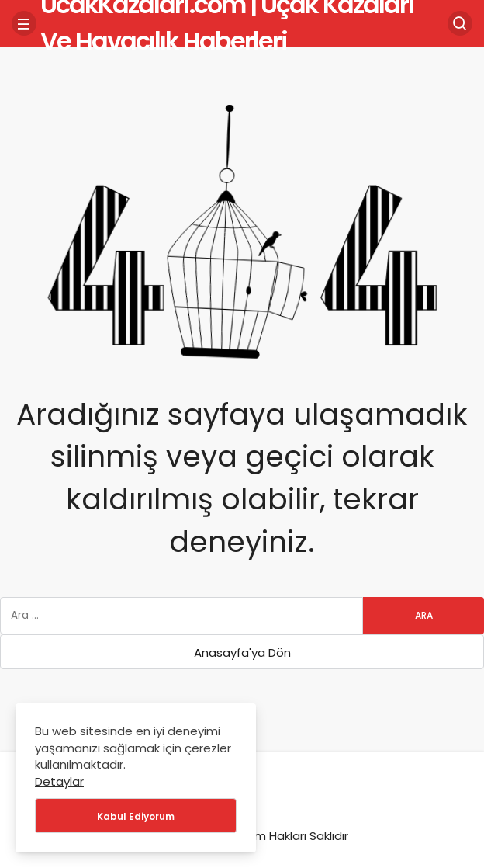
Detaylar (59, 781)
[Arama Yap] (460, 23)
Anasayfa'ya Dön (242, 653)
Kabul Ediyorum (136, 816)
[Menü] (24, 23)
